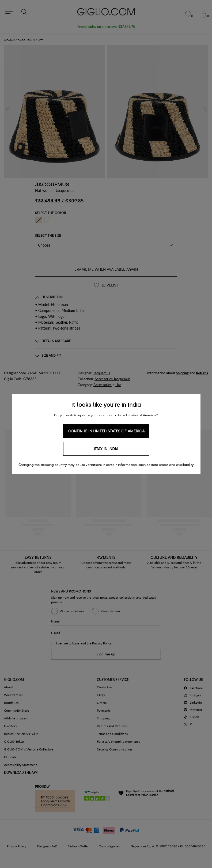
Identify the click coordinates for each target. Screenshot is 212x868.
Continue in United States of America (106, 431)
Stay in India (106, 449)
